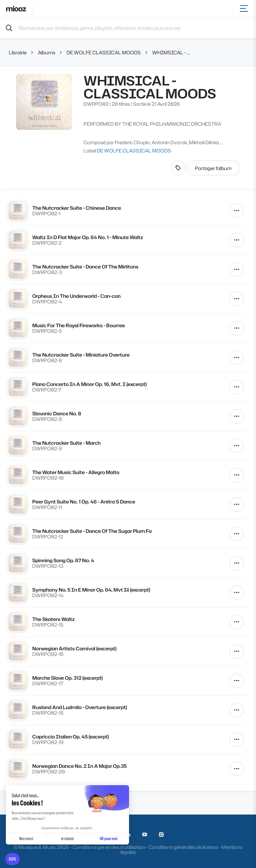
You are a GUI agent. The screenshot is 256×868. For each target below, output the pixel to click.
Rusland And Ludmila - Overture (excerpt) (80, 707)
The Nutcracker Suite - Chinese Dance (77, 208)
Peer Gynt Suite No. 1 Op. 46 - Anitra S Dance (84, 502)
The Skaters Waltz (54, 619)
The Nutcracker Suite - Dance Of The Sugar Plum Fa (92, 531)
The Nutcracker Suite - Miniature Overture (81, 355)
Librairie (18, 52)
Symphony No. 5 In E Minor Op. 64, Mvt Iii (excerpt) (91, 590)
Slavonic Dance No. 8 (57, 413)
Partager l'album (213, 168)
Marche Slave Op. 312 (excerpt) (67, 678)
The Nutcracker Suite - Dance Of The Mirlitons (85, 267)
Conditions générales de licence (183, 847)
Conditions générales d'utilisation (109, 847)
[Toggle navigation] (245, 9)
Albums (46, 52)
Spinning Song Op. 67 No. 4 (63, 560)
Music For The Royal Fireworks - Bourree (79, 325)
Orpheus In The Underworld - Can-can (76, 296)
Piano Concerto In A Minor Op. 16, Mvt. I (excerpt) (89, 384)
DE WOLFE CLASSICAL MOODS (104, 52)
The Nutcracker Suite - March (66, 443)
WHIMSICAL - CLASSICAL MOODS (172, 52)
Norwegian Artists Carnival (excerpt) (74, 648)
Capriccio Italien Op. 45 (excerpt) (71, 737)
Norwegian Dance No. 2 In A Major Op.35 (79, 766)
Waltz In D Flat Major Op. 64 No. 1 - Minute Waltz (88, 237)
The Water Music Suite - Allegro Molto (76, 472)
